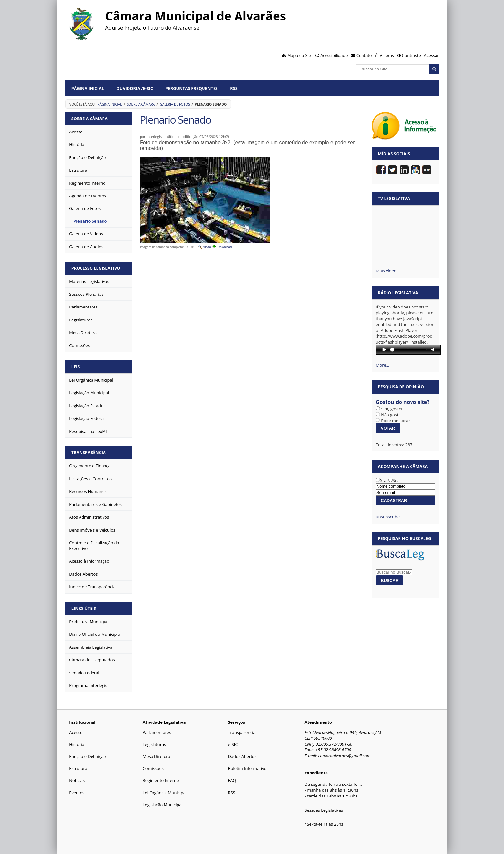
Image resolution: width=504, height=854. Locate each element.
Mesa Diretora (157, 756)
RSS (234, 88)
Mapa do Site (300, 55)
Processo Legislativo (96, 268)
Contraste (411, 55)
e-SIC (233, 744)
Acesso (76, 732)
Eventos (77, 793)
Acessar (432, 55)
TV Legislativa (394, 198)
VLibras (387, 55)
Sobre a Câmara (141, 104)
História (77, 744)
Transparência (89, 452)
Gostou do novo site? (403, 402)
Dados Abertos (242, 756)
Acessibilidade (334, 55)
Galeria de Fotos (175, 104)
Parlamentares (157, 732)
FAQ (232, 780)
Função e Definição (87, 756)
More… (383, 365)
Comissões (153, 768)
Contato (364, 55)
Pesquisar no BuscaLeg (404, 538)
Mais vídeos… (389, 271)
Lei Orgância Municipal (165, 793)
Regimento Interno (161, 780)
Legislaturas (154, 744)
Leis (76, 367)
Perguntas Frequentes (192, 88)
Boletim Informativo (247, 768)
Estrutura (78, 768)
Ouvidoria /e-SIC (135, 88)
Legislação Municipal (163, 805)
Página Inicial (88, 88)
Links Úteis (84, 608)
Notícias (77, 780)
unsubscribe (388, 517)
